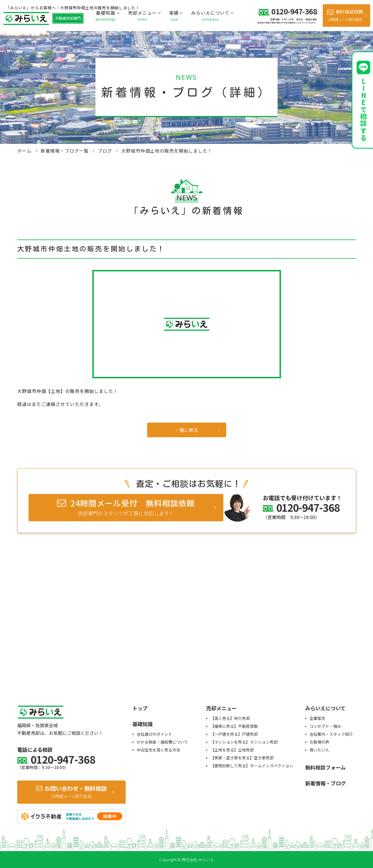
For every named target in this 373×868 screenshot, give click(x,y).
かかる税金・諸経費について (162, 742)
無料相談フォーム (325, 767)
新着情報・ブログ (326, 783)
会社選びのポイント (154, 734)
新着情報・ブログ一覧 (65, 151)
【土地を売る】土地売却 (232, 750)
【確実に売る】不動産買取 (234, 726)
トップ (140, 708)
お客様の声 (319, 742)
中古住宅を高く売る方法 (158, 750)
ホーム (24, 151)
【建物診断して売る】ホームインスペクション (252, 766)
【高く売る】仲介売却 (230, 718)
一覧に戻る (187, 430)
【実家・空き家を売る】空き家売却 (242, 758)
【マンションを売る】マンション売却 (244, 742)
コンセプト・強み (325, 726)
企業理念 (317, 718)
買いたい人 (319, 750)
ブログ (105, 151)
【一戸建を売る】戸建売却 (234, 734)
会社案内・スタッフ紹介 (331, 734)
